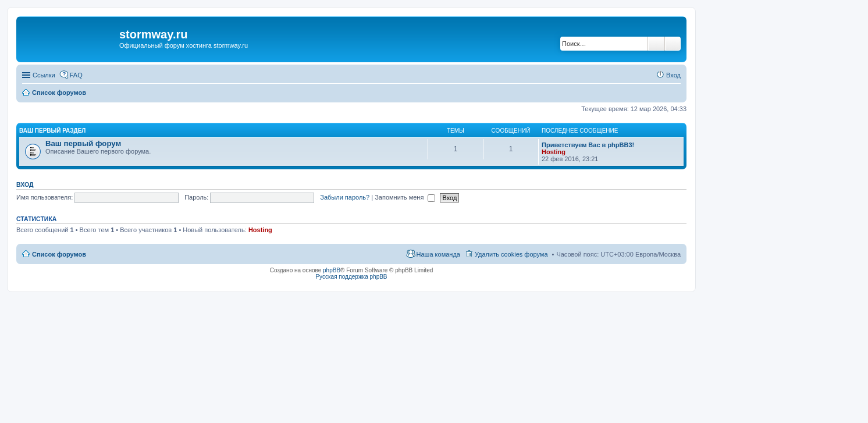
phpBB (332, 270)
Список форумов (59, 254)
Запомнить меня (405, 197)
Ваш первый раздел (52, 131)
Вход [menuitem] (673, 75)
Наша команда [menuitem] (438, 254)
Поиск (656, 44)
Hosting (554, 152)
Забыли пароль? (345, 197)
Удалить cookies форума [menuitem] (511, 254)
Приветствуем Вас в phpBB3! (588, 145)
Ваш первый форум (83, 143)
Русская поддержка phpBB (351, 277)
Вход (25, 184)
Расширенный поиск (673, 44)
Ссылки (44, 75)
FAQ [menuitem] (76, 75)
